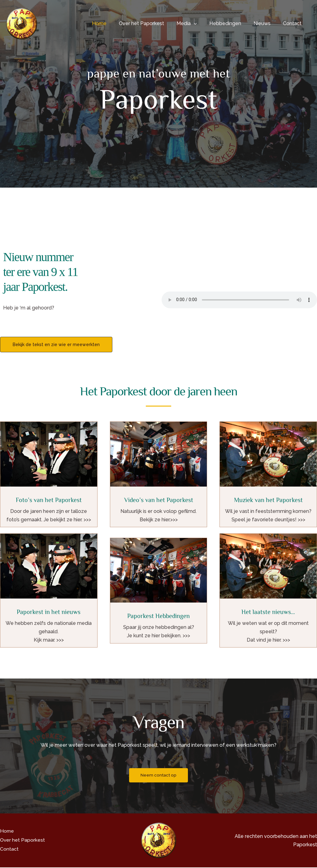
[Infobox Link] (49, 474)
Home (113, 23)
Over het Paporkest (153, 23)
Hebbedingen (231, 23)
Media (195, 24)
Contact (293, 23)
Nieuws (266, 23)
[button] (202, 24)
